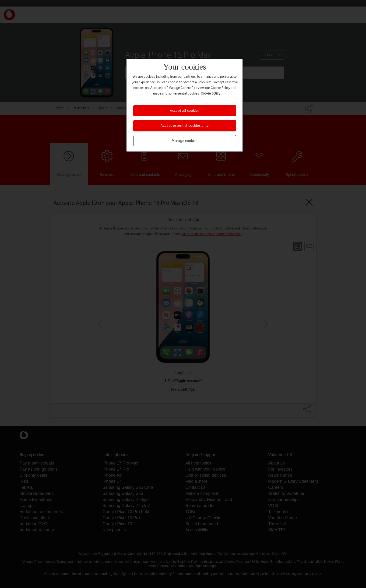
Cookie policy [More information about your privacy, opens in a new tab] (210, 93)
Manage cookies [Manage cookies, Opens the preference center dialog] (185, 141)
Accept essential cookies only (185, 126)
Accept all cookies (185, 111)
